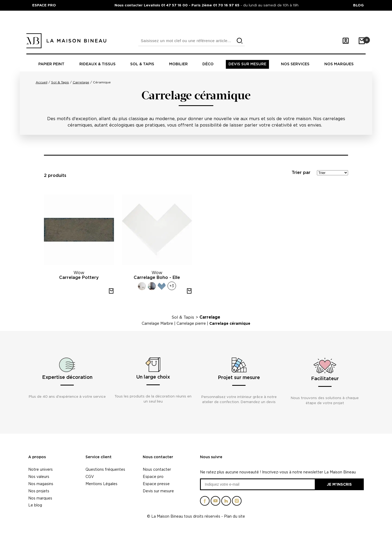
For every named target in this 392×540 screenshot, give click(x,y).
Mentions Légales (101, 484)
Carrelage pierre (191, 323)
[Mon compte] (346, 41)
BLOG (358, 5)
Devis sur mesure (247, 64)
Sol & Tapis (183, 317)
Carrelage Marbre (157, 323)
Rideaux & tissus (97, 64)
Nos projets (39, 491)
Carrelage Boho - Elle (157, 278)
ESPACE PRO (44, 5)
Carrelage (210, 317)
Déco (208, 64)
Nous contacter (158, 457)
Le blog (35, 505)
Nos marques (339, 64)
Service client (99, 457)
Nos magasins (41, 484)
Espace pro (153, 476)
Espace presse (156, 484)
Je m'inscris (339, 484)
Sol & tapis (142, 64)
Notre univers (40, 469)
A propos (37, 457)
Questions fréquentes (105, 469)
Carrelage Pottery (79, 278)
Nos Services (295, 64)
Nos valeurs (39, 476)
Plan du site (234, 516)
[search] (240, 41)
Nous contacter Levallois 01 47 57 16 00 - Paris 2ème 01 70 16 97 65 (177, 5)
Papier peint (51, 64)
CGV (90, 476)
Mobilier (178, 64)
